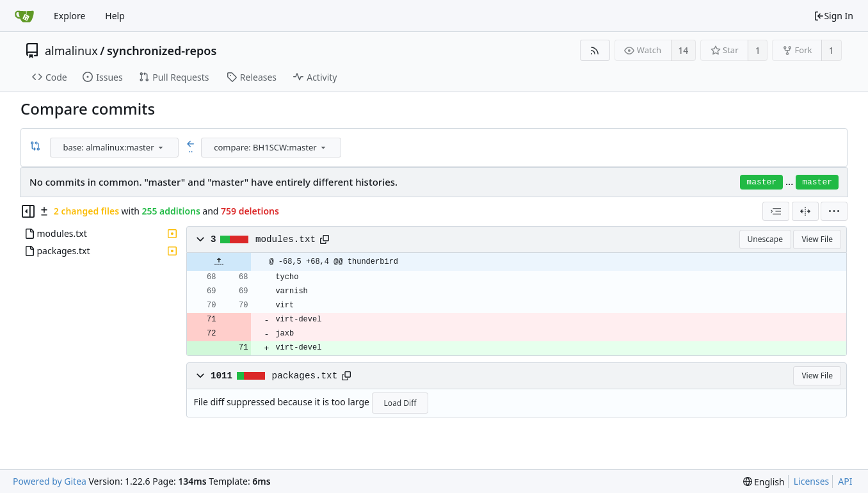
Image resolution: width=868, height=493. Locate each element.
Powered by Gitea (50, 481)
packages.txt (305, 376)
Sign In (833, 16)
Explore (69, 16)
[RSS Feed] (595, 50)
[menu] (161, 147)
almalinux (71, 51)
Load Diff (400, 403)
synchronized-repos (162, 51)
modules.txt (285, 239)
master (761, 182)
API (845, 481)
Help (115, 16)
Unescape (765, 239)
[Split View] (805, 211)
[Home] (24, 16)
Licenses (812, 481)
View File (817, 239)
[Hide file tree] (28, 211)
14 (683, 50)
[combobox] (115, 148)
